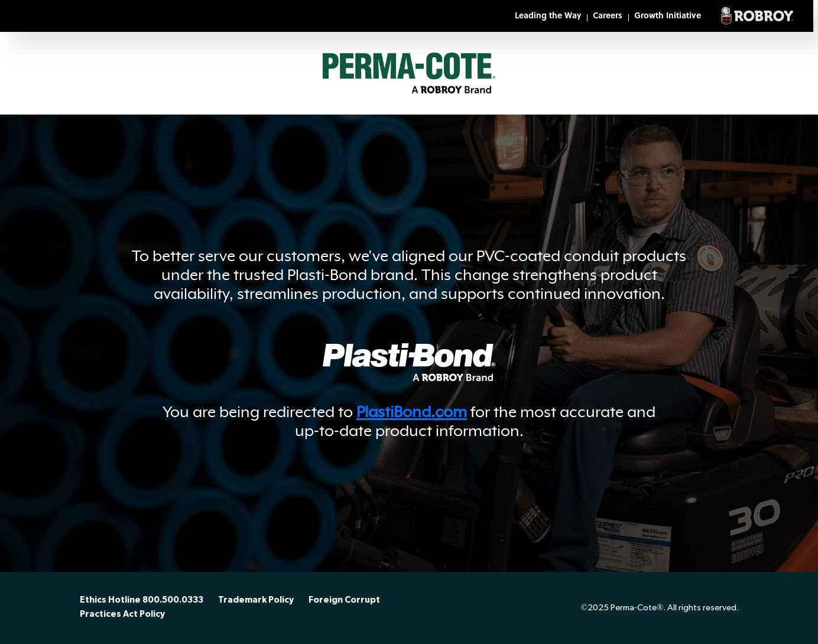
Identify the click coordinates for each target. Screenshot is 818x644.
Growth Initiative (668, 16)
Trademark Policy (256, 600)
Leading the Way (548, 16)
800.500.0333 (173, 600)
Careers (608, 16)
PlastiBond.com (412, 412)
